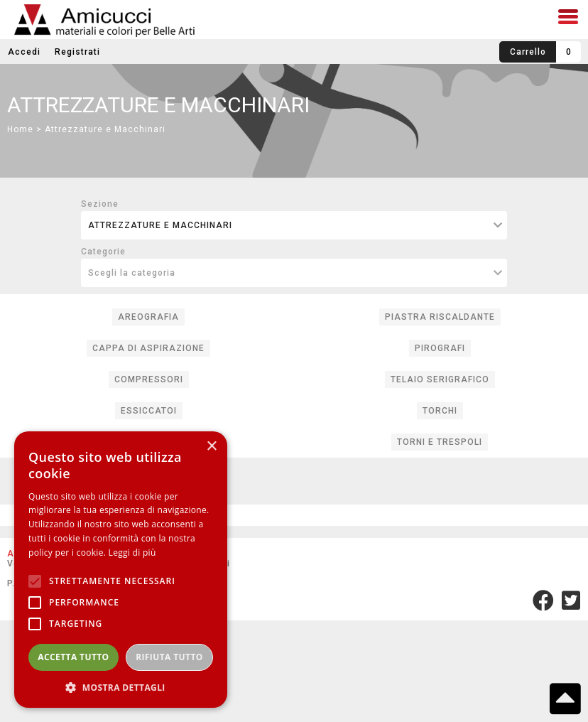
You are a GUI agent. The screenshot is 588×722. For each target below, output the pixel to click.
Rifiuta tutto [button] (169, 657)
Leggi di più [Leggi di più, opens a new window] (132, 553)
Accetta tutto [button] (73, 657)
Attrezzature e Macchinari (105, 129)
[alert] (121, 570)
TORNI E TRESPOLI (440, 442)
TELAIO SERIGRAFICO (440, 379)
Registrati (77, 52)
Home (20, 129)
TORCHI (440, 411)
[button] (121, 687)
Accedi (24, 52)
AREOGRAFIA (148, 317)
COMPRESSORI (149, 379)
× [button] (211, 447)
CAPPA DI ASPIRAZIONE (148, 348)
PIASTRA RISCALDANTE (440, 317)
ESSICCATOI (149, 411)
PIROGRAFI (440, 348)
